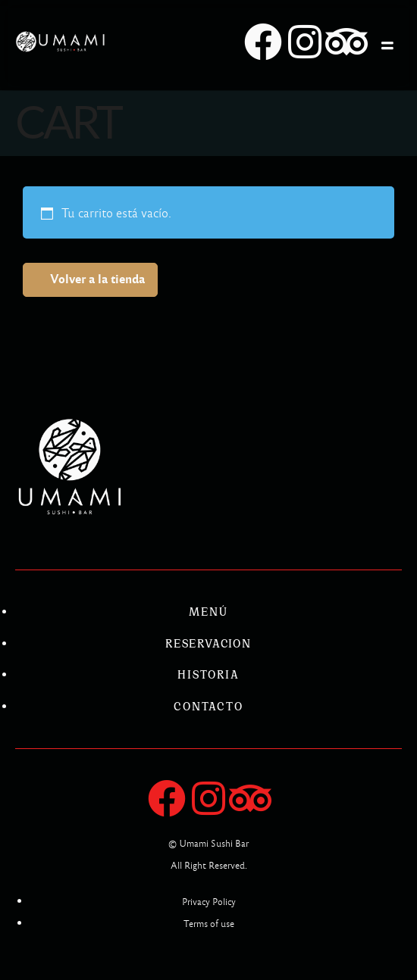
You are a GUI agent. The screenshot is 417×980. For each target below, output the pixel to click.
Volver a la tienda (97, 279)
